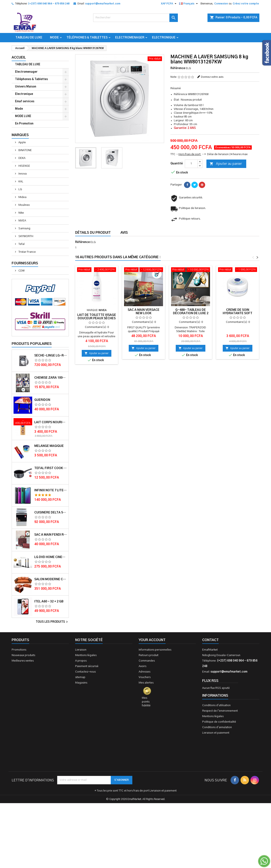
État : (177, 100)
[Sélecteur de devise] (169, 4)
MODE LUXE (23, 116)
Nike (21, 213)
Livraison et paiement (216, 733)
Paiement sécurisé (87, 666)
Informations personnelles (155, 650)
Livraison (81, 650)
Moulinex (24, 205)
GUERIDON (42, 400)
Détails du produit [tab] (93, 233)
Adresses (144, 672)
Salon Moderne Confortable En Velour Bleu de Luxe (51, 579)
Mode (54, 38)
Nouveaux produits (23, 655)
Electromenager (130, 38)
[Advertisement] (135, 803)
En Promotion (24, 124)
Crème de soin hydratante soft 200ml (238, 313)
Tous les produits (52, 622)
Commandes (147, 661)
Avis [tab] (124, 233)
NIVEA (22, 221)
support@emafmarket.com (103, 4)
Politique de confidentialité (219, 722)
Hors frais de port (190, 154)
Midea (22, 197)
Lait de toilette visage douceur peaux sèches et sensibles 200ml (97, 318)
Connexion (221, 4)
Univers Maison (26, 87)
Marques (20, 135)
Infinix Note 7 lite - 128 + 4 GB (51, 490)
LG (20, 189)
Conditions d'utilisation (216, 705)
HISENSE (24, 166)
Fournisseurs (25, 263)
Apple (22, 143)
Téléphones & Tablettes (87, 38)
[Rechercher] (135, 18)
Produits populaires (32, 344)
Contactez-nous (85, 672)
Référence (178, 68)
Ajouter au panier (226, 164)
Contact (210, 640)
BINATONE (25, 150)
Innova (22, 174)
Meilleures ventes (23, 661)
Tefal (21, 244)
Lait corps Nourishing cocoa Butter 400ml (51, 422)
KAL (21, 182)
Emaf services (25, 102)
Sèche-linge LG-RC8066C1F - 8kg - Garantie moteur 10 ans (51, 356)
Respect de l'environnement (220, 711)
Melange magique (49, 446)
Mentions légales (86, 655)
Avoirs (142, 666)
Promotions (19, 650)
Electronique (164, 38)
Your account (152, 640)
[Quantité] (191, 164)
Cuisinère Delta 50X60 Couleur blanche (51, 513)
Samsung (24, 229)
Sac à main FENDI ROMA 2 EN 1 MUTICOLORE (51, 535)
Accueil (19, 57)
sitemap (80, 677)
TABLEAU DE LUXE (29, 38)
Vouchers (145, 677)
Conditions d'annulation (217, 727)
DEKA (22, 158)
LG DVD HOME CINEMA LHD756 (51, 557)
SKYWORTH (26, 236)
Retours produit (149, 655)
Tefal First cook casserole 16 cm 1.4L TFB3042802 (51, 468)
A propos (81, 661)
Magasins (81, 683)
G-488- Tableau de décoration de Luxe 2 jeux (191, 313)
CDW (21, 271)
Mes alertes (146, 683)
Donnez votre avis (212, 77)
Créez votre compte (246, 4)
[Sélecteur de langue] (189, 4)
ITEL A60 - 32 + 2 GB (49, 602)
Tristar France (27, 252)
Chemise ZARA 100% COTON (51, 378)
